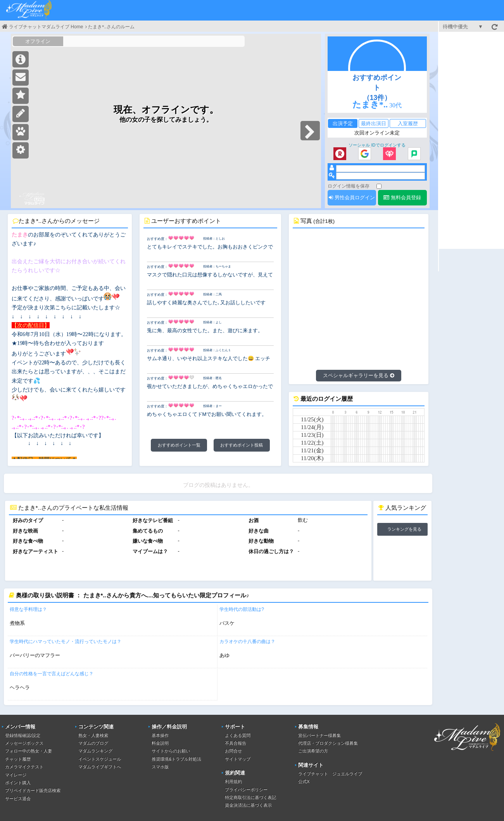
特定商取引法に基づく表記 (250, 797)
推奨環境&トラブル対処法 (176, 759)
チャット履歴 (18, 759)
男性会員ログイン (352, 197)
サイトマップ (238, 759)
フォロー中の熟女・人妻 (28, 751)
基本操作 (160, 735)
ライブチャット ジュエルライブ (330, 774)
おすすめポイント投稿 (242, 445)
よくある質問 (238, 735)
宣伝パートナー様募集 (319, 735)
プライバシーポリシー (246, 790)
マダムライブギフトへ (100, 767)
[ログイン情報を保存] (379, 186)
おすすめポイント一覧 (179, 445)
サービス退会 (18, 799)
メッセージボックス (24, 743)
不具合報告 (236, 743)
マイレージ (16, 775)
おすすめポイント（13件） (377, 88)
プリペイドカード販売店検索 (33, 790)
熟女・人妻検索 (93, 735)
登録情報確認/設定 (23, 735)
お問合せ (233, 751)
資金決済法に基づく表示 (248, 805)
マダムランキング (95, 751)
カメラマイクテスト (24, 767)
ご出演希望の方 (313, 751)
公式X (304, 781)
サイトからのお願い (171, 751)
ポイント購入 (18, 783)
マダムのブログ (93, 743)
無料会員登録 (402, 197)
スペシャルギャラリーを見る (359, 375)
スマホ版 (160, 767)
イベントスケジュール (100, 759)
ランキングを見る (404, 529)
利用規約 (233, 781)
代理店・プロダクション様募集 (328, 743)
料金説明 (160, 743)
